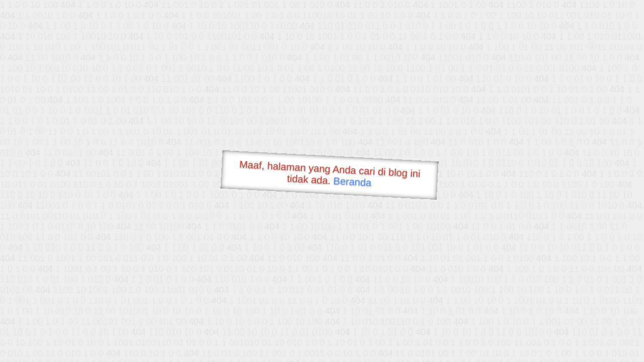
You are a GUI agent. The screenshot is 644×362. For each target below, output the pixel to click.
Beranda (352, 182)
